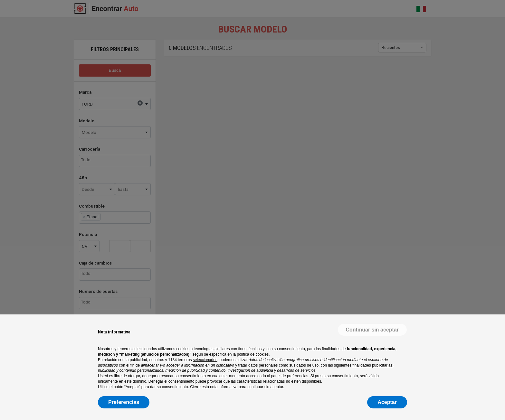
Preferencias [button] (124, 402)
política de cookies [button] (253, 354)
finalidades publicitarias (372, 365)
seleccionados (205, 360)
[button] (372, 330)
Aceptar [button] (387, 402)
